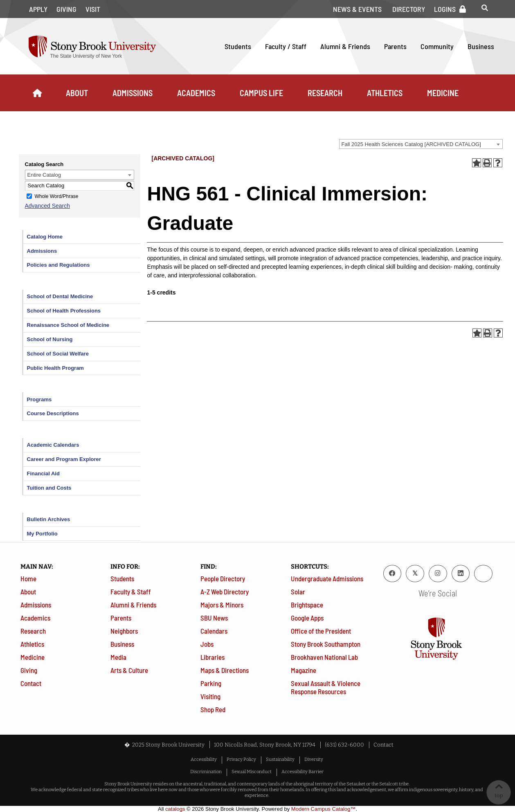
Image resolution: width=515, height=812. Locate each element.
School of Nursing (50, 339)
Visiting (210, 696)
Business (481, 46)
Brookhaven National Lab (324, 657)
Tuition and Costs (49, 488)
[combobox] (421, 144)
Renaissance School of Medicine (68, 325)
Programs (39, 399)
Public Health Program (55, 368)
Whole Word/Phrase (56, 196)
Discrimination (206, 772)
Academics (196, 93)
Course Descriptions (53, 413)
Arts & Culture (129, 670)
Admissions (133, 93)
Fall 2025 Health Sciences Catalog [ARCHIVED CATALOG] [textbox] (411, 144)
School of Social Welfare (58, 354)
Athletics (385, 93)
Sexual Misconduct (252, 772)
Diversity (314, 759)
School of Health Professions (64, 311)
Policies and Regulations (58, 265)
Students (238, 46)
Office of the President (321, 631)
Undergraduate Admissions (327, 578)
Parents (395, 46)
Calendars (214, 631)
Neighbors (124, 631)
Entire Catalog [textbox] (44, 175)
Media (118, 657)
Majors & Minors (222, 605)
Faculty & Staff (131, 592)
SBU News (214, 618)
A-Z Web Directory (225, 592)
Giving (66, 9)
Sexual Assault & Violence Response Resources (326, 687)
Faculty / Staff (286, 46)
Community (437, 46)
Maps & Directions (225, 670)
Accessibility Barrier (302, 772)
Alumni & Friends (345, 46)
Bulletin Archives (49, 519)
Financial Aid (43, 473)
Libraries (213, 657)
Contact (31, 683)
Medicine (443, 93)
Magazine (304, 670)
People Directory (223, 578)
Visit (93, 9)
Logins (445, 9)
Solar (298, 592)
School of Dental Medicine (60, 296)
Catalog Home (45, 237)
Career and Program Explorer (64, 459)
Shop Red (213, 709)
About (77, 93)
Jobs (207, 644)
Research (325, 93)
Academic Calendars (53, 445)
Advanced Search (48, 206)
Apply (38, 9)
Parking (211, 683)
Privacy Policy (241, 759)
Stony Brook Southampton (326, 644)
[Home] (37, 93)
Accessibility (204, 759)
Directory (409, 9)
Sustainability (280, 759)
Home (28, 578)
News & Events (357, 9)
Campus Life (261, 93)
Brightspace (307, 605)
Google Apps (307, 618)
